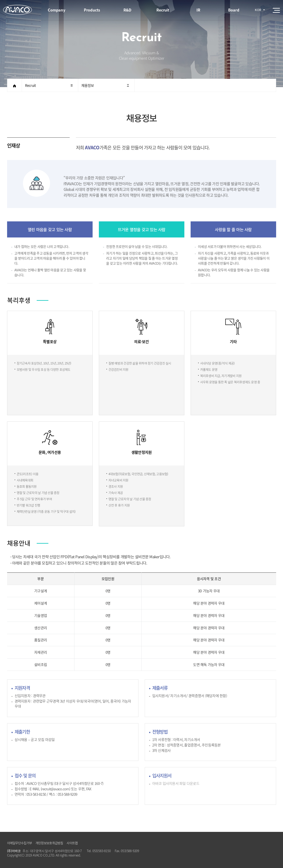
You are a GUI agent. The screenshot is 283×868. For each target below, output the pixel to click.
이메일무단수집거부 (20, 843)
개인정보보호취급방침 (49, 843)
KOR (258, 10)
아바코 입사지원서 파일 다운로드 (176, 783)
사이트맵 (72, 843)
